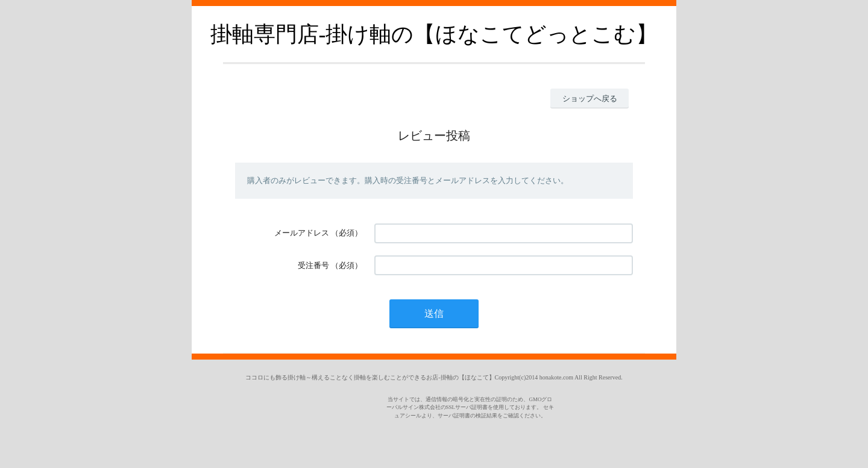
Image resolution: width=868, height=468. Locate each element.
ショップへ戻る (590, 98)
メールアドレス (302, 233)
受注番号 (313, 265)
